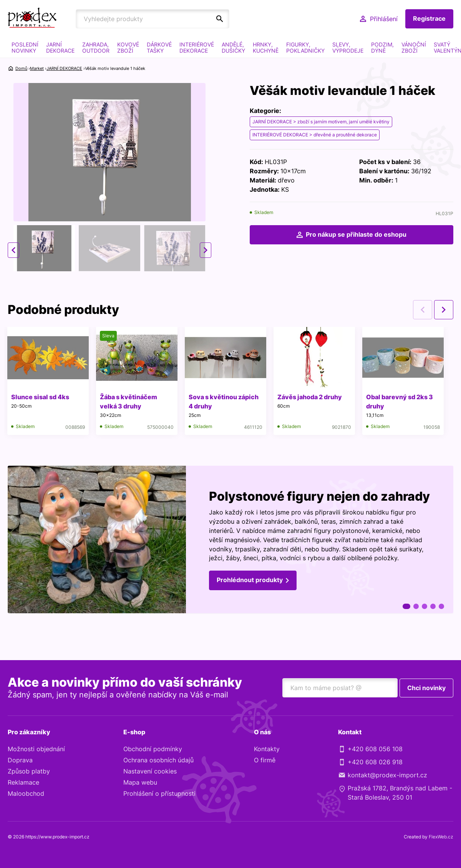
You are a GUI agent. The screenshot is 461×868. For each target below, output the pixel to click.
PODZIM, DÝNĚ (382, 47)
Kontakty (267, 749)
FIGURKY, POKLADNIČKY (305, 47)
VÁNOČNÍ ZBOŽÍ (414, 47)
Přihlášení (384, 19)
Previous (13, 250)
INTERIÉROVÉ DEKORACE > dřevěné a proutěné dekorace (315, 135)
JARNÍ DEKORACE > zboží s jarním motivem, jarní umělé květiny (321, 122)
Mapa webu (140, 783)
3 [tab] (425, 606)
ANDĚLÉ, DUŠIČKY (233, 47)
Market (37, 68)
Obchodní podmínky (153, 749)
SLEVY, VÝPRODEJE (348, 47)
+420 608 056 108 (375, 749)
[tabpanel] (230, 540)
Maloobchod (26, 794)
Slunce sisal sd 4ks (41, 397)
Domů (21, 68)
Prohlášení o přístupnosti (159, 794)
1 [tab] (406, 606)
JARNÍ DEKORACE (60, 47)
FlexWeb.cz (441, 837)
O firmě (265, 760)
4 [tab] (433, 606)
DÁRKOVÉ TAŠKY (159, 47)
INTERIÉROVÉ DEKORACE (197, 47)
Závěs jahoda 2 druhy (311, 397)
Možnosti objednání (36, 749)
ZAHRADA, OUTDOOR (96, 47)
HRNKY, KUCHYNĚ (266, 47)
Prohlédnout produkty (250, 581)
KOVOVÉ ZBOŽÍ (128, 47)
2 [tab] (416, 606)
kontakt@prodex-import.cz (387, 775)
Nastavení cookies (150, 772)
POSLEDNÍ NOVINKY (25, 47)
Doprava (20, 760)
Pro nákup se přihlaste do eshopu (356, 235)
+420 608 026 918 (375, 762)
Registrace (429, 19)
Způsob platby (29, 772)
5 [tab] (441, 606)
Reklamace (23, 783)
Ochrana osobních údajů (158, 760)
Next (206, 250)
